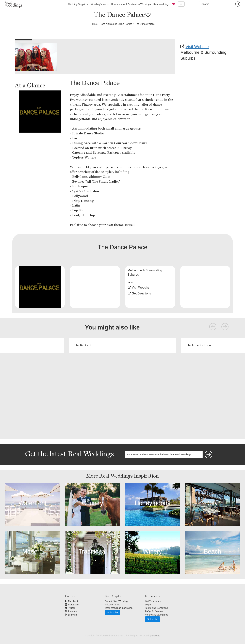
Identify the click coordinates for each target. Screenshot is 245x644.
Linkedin (71, 615)
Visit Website (197, 47)
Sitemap (156, 636)
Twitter (70, 608)
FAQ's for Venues (154, 611)
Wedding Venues (100, 4)
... (132, 282)
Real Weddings (161, 4)
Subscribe (112, 612)
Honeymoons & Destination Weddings (131, 4)
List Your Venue (153, 601)
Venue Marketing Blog (157, 615)
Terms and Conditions (156, 608)
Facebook (72, 601)
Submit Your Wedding (116, 601)
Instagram (72, 605)
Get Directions (141, 293)
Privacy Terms (112, 605)
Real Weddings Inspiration (119, 608)
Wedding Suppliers (78, 4)
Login (148, 605)
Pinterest (71, 611)
